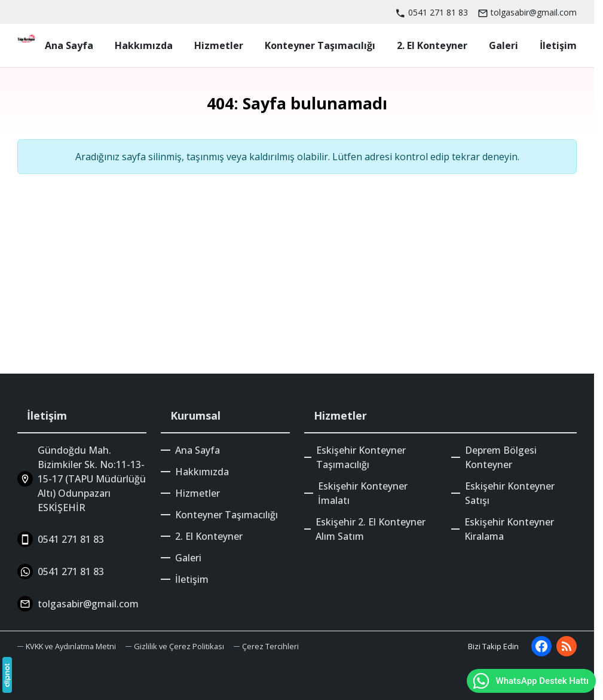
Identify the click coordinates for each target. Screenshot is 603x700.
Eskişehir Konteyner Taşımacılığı (361, 457)
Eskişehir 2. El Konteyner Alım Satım (371, 529)
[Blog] (567, 646)
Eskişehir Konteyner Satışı (510, 493)
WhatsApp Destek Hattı (530, 681)
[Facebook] (541, 646)
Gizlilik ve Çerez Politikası (179, 646)
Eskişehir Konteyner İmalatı (363, 493)
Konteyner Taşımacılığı (226, 515)
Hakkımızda (202, 472)
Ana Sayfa (198, 450)
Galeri (188, 558)
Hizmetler (198, 493)
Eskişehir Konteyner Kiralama (509, 529)
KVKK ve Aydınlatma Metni (71, 646)
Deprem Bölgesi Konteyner (501, 457)
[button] (266, 646)
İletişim (192, 579)
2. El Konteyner (209, 536)
